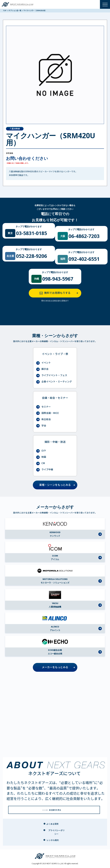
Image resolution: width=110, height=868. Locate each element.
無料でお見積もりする (60, 293)
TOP (5, 11)
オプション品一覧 (15, 11)
